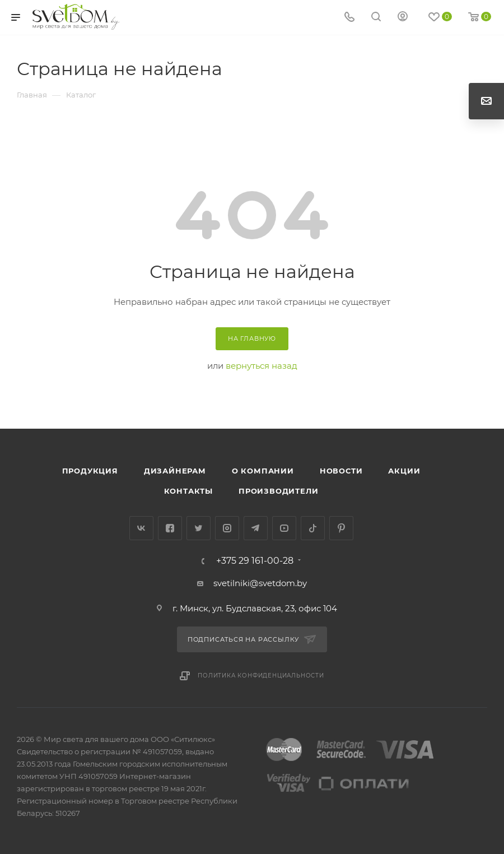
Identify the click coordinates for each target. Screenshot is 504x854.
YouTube (284, 528)
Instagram (227, 528)
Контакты (188, 491)
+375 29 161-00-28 (255, 561)
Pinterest (341, 528)
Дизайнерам (175, 471)
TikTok (313, 528)
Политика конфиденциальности (261, 676)
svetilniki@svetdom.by (260, 583)
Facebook (170, 528)
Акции (404, 471)
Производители (278, 491)
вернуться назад (262, 366)
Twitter (199, 528)
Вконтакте (141, 528)
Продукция (90, 471)
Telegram (256, 528)
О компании (263, 471)
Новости (341, 471)
